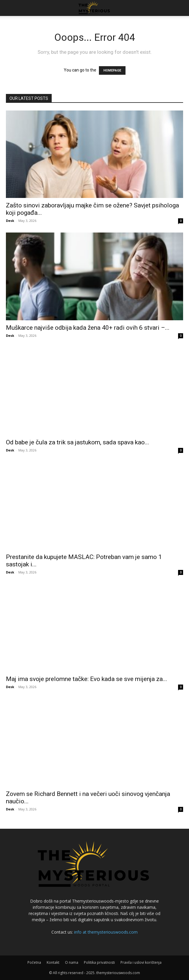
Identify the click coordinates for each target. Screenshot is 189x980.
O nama (72, 962)
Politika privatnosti (99, 962)
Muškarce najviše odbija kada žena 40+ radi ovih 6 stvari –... (88, 328)
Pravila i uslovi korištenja (141, 962)
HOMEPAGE (112, 70)
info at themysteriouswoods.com (106, 932)
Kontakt (53, 962)
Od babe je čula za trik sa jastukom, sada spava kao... (78, 442)
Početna (34, 962)
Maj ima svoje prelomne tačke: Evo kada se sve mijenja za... (87, 679)
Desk (10, 221)
